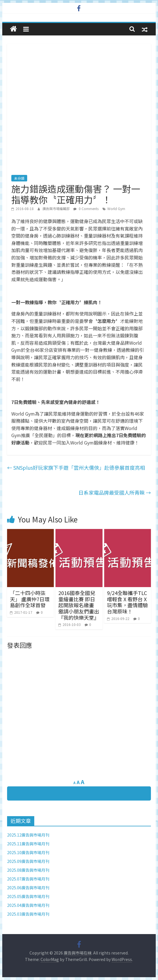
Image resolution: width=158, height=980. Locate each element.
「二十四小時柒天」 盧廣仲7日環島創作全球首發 (30, 599)
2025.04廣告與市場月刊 (28, 905)
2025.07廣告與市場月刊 (28, 879)
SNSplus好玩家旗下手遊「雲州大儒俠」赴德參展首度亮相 (76, 467)
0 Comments (86, 209)
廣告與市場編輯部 (56, 209)
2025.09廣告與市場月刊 (28, 861)
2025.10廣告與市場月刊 (28, 852)
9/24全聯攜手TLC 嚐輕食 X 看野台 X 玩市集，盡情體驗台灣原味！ (127, 602)
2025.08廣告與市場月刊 (28, 870)
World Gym (116, 209)
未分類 (19, 178)
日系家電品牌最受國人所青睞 (115, 492)
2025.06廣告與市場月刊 (28, 888)
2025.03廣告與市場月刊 (28, 914)
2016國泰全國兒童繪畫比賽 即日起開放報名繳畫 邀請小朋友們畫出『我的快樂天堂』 (79, 605)
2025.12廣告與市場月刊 (28, 835)
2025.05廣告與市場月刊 (28, 896)
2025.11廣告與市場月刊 (28, 844)
